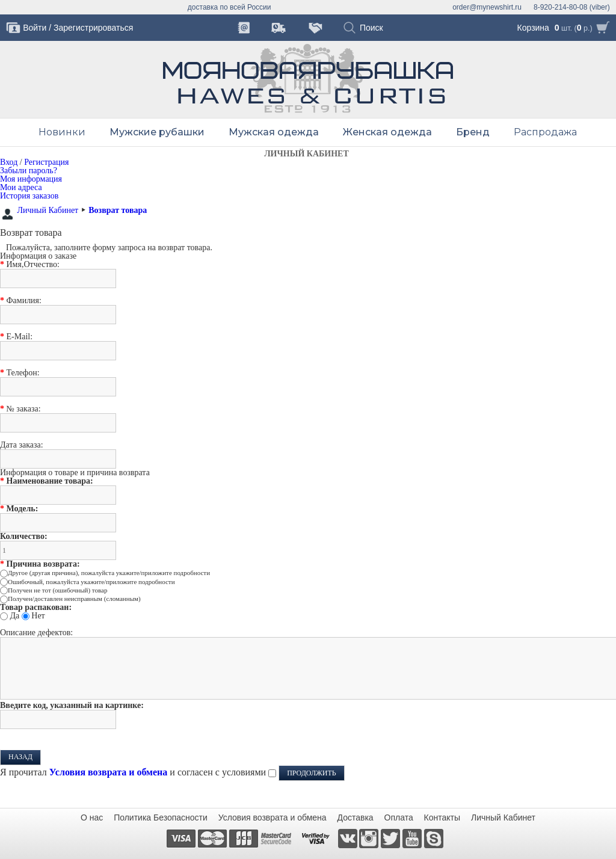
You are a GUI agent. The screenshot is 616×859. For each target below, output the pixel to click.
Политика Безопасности (161, 817)
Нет (38, 616)
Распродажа (545, 132)
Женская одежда (387, 132)
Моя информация (31, 179)
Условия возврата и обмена (273, 817)
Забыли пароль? (29, 171)
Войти (35, 28)
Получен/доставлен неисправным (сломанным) (74, 599)
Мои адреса (21, 187)
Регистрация (46, 162)
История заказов (29, 196)
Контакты (442, 817)
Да (15, 616)
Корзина (533, 28)
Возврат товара (118, 210)
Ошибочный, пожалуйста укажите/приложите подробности (91, 582)
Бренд (473, 132)
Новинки (62, 132)
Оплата (399, 817)
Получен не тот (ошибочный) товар (57, 590)
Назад (20, 757)
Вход (9, 162)
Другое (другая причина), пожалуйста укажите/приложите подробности (109, 573)
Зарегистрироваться (93, 28)
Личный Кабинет (48, 210)
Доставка (356, 817)
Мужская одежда (274, 132)
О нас (92, 817)
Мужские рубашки (157, 132)
